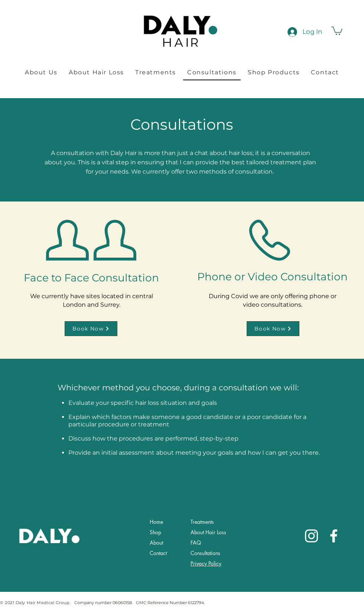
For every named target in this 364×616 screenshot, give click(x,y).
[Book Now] (91, 329)
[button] (337, 30)
